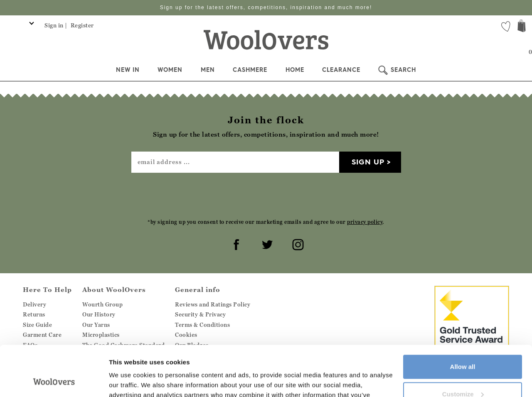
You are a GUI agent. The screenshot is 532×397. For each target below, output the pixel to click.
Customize (463, 347)
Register (82, 25)
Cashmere (250, 70)
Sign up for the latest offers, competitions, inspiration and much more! (266, 7)
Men (208, 70)
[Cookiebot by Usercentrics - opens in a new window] (54, 381)
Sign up (368, 162)
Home (295, 70)
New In (128, 70)
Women (170, 70)
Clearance (341, 70)
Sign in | (56, 25)
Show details (128, 381)
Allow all (463, 320)
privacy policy (365, 222)
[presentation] (266, 195)
